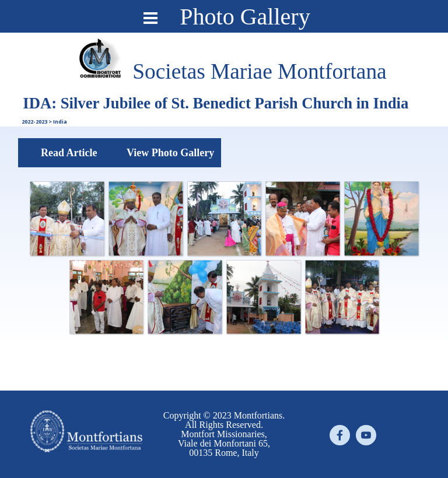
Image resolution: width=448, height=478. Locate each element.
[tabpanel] (260, 72)
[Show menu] (150, 18)
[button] (67, 218)
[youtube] (366, 435)
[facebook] (340, 435)
